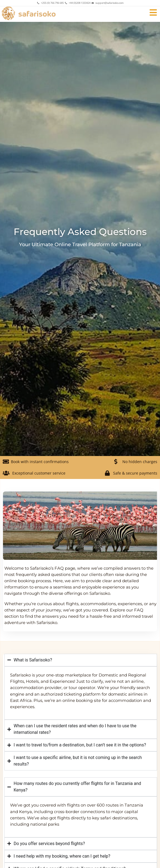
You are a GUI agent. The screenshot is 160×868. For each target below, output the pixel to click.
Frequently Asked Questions (80, 232)
